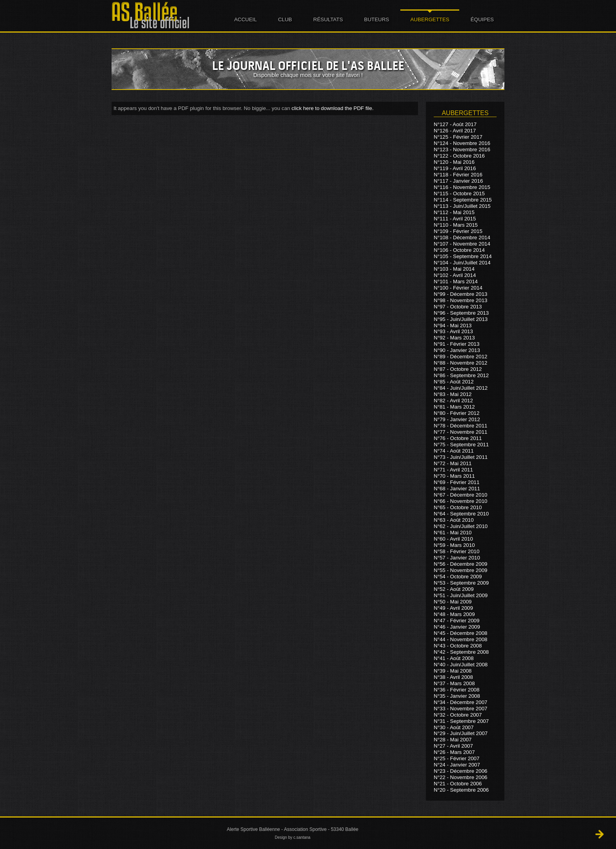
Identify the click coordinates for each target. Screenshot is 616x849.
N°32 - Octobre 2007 (458, 715)
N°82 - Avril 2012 (453, 401)
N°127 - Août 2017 (455, 124)
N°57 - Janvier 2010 (457, 558)
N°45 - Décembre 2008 (460, 633)
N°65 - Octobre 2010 (458, 507)
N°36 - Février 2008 (456, 690)
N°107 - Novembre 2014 (462, 244)
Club (285, 19)
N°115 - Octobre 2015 (459, 193)
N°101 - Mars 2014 (456, 281)
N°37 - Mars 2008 (454, 683)
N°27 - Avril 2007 (453, 746)
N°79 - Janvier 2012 (457, 419)
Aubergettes (430, 19)
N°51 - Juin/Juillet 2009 (461, 595)
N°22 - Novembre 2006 (460, 777)
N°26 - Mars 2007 (454, 752)
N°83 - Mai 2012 (453, 394)
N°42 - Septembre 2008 (461, 652)
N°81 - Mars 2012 (454, 407)
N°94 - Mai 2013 (453, 325)
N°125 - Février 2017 (458, 137)
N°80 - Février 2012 (456, 413)
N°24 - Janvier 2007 (457, 765)
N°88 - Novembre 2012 (460, 363)
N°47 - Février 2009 (456, 621)
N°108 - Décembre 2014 (462, 237)
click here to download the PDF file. (333, 108)
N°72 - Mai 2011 (453, 463)
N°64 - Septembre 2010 (461, 514)
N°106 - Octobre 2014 (459, 250)
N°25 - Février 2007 (456, 758)
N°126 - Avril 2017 (455, 131)
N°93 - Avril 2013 (453, 331)
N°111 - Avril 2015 (455, 219)
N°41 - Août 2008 (454, 658)
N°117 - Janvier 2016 (458, 181)
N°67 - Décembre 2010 (460, 495)
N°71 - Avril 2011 (453, 470)
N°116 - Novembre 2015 (462, 187)
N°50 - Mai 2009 (453, 602)
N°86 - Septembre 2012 (461, 375)
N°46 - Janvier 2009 (457, 627)
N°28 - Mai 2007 (453, 740)
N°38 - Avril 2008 (453, 677)
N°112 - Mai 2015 (454, 212)
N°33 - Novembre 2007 (460, 709)
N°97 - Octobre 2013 (458, 307)
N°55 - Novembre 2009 (460, 570)
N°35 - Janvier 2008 (457, 696)
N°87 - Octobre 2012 (458, 369)
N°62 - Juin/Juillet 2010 (461, 526)
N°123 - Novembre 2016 (462, 149)
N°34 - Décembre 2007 (460, 702)
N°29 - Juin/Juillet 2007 (461, 733)
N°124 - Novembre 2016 (462, 143)
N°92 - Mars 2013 (454, 338)
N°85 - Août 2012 (454, 382)
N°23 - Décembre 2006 (460, 771)
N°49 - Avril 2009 (453, 608)
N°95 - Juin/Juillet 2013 (461, 319)
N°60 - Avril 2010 (453, 539)
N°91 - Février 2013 (456, 344)
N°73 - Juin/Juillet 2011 (461, 457)
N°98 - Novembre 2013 (460, 300)
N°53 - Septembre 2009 (461, 583)
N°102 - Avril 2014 (455, 275)
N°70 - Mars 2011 (454, 476)
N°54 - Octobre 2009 (458, 577)
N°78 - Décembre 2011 (460, 426)
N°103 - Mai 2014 (454, 269)
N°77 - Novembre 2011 (460, 432)
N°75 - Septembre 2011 (461, 445)
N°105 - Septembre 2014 (463, 256)
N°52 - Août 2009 (454, 589)
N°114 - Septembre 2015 (463, 200)
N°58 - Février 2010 (456, 551)
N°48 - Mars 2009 (454, 614)
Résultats (328, 19)
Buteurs (377, 19)
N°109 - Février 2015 (458, 231)
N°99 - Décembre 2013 (460, 294)
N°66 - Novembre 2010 (460, 501)
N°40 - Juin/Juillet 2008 (461, 665)
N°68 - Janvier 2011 (457, 489)
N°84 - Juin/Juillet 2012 (461, 388)
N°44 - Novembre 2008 (460, 639)
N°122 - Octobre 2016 (459, 156)
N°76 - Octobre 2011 (458, 438)
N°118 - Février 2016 (458, 175)
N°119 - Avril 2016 (455, 168)
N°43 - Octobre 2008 (458, 646)
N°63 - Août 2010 (454, 520)
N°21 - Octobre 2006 (458, 784)
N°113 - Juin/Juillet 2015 (462, 206)
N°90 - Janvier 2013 (457, 350)
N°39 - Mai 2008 (453, 671)
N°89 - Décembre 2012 (460, 357)
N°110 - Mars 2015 (456, 225)
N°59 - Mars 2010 (454, 545)
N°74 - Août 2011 (454, 451)
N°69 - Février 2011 (456, 482)
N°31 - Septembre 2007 (461, 721)
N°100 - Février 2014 (458, 288)
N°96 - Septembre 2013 (461, 313)
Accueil (246, 19)
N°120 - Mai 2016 (454, 162)
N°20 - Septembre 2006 (461, 790)
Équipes (482, 19)
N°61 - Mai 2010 (453, 533)
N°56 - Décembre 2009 (460, 564)
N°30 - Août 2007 (454, 727)
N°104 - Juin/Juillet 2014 (462, 263)
